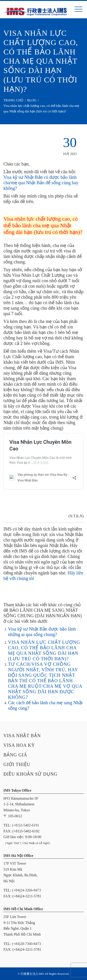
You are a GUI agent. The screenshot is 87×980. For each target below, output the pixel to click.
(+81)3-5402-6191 (26, 825)
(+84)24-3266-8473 (27, 890)
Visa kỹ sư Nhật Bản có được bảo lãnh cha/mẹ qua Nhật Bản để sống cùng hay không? (41, 183)
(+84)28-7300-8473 (27, 944)
